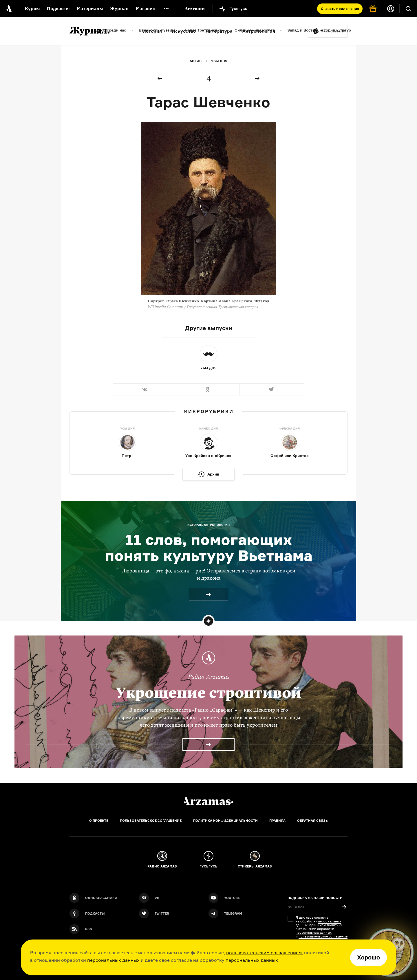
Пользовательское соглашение (151, 821)
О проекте (99, 821)
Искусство (184, 31)
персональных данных (113, 960)
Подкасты (58, 9)
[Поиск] (408, 9)
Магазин (146, 9)
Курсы (32, 9)
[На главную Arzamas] (9, 9)
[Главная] (209, 801)
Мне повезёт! (332, 31)
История (152, 31)
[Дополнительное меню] (166, 9)
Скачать (340, 9)
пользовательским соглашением (264, 953)
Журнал (119, 9)
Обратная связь (312, 821)
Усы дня (219, 61)
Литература (219, 31)
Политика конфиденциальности (225, 821)
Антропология (259, 31)
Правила (277, 821)
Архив (196, 61)
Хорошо (368, 957)
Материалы (90, 9)
